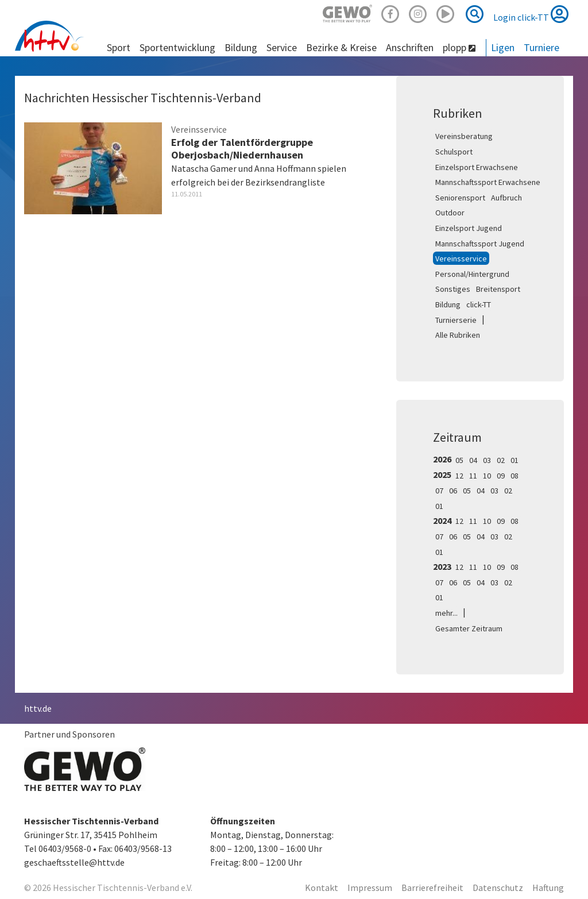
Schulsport (454, 152)
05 (459, 460)
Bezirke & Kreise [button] (341, 47)
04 (473, 460)
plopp (459, 47)
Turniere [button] (541, 47)
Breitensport (498, 289)
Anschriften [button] (410, 47)
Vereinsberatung (464, 136)
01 (514, 460)
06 (453, 491)
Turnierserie (456, 320)
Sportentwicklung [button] (177, 47)
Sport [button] (119, 47)
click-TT (479, 304)
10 (487, 476)
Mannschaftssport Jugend (480, 244)
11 (473, 476)
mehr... (446, 613)
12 (459, 476)
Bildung (448, 304)
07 (439, 491)
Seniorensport (460, 198)
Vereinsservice (461, 258)
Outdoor (450, 213)
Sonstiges (453, 289)
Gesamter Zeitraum (469, 628)
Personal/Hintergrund (472, 274)
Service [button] (282, 47)
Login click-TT (531, 14)
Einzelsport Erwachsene (477, 167)
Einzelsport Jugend (469, 228)
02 (501, 460)
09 (501, 476)
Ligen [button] (503, 47)
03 (487, 460)
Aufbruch (506, 198)
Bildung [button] (241, 47)
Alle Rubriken (458, 335)
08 (514, 476)
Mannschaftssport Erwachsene (488, 182)
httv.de (38, 708)
